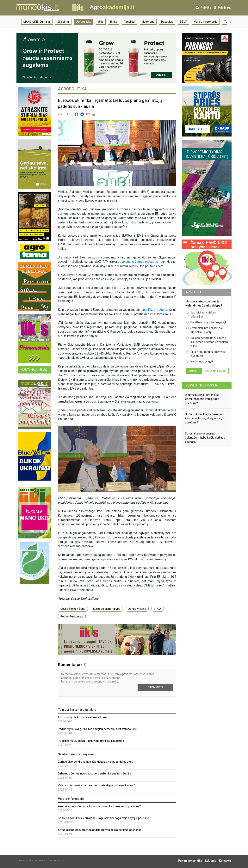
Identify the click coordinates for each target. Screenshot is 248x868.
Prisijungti (155, 687)
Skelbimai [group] (63, 22)
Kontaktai (225, 861)
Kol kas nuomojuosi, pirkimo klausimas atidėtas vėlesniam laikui (207, 342)
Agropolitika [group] (84, 22)
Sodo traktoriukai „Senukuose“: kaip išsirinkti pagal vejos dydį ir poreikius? (105, 818)
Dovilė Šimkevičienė (73, 609)
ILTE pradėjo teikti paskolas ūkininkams (83, 717)
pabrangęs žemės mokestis (139, 262)
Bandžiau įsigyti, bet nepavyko (207, 322)
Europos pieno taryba (107, 609)
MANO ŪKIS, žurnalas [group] (37, 22)
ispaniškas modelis (154, 310)
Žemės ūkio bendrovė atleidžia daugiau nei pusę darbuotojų (96, 762)
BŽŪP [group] (184, 22)
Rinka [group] (114, 22)
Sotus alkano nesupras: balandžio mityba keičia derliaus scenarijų (99, 830)
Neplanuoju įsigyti (199, 361)
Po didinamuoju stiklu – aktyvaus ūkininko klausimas (91, 741)
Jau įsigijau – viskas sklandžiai (201, 315)
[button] (17, 22)
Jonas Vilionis (137, 609)
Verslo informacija (202, 385)
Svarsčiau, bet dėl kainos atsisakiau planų (204, 330)
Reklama (211, 861)
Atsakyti (194, 371)
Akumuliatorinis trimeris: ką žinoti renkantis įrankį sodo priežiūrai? (99, 806)
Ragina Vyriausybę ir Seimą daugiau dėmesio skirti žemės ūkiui (98, 729)
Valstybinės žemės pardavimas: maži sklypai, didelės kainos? (96, 785)
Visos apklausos (216, 371)
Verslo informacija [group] (206, 22)
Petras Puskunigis (72, 616)
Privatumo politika (190, 861)
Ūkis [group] (101, 22)
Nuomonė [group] (148, 22)
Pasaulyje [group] (167, 22)
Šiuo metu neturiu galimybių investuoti (206, 354)
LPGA (158, 609)
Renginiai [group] (129, 22)
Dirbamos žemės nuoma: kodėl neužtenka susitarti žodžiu (94, 774)
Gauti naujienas (34, 370)
